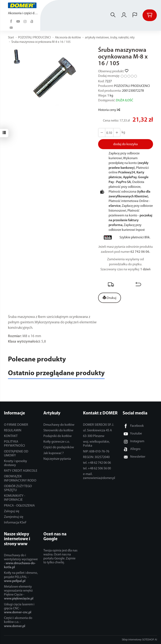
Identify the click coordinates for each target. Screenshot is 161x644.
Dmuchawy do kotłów (59, 425)
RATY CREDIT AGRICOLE (21, 471)
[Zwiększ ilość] (102, 133)
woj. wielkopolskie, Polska (96, 444)
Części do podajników (59, 447)
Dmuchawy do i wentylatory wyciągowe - (21, 561)
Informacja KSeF (15, 523)
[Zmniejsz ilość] (117, 133)
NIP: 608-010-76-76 (96, 452)
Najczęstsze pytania (57, 459)
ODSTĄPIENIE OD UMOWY (16, 454)
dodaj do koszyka (125, 144)
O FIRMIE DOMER (16, 425)
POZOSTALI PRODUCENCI (132, 86)
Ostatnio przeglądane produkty (56, 373)
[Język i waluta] (135, 15)
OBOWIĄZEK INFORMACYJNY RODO (20, 478)
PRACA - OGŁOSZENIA (19, 506)
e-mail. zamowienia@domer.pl (99, 476)
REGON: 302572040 (96, 457)
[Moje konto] (124, 15)
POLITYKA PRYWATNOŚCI (14, 444)
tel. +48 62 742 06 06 (97, 463)
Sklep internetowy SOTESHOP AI (139, 640)
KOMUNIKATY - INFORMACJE (15, 498)
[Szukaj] (113, 15)
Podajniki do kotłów (58, 436)
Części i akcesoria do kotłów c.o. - (18, 622)
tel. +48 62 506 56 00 (97, 469)
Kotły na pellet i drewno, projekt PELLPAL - (21, 577)
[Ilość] (109, 133)
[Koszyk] (150, 15)
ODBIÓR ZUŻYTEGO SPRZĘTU (18, 488)
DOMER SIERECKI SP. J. (98, 425)
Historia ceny (109, 110)
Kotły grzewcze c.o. (57, 442)
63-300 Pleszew (94, 436)
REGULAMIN (13, 431)
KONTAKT (11, 436)
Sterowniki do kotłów (58, 431)
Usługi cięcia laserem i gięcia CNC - (19, 608)
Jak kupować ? (54, 453)
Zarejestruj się (14, 517)
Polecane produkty (37, 360)
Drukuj (110, 298)
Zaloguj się (12, 511)
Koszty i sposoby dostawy (16, 463)
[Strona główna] (23, 5)
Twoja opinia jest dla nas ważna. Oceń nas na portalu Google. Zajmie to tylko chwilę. (60, 557)
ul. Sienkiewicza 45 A (97, 431)
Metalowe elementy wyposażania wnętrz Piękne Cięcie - (19, 593)
